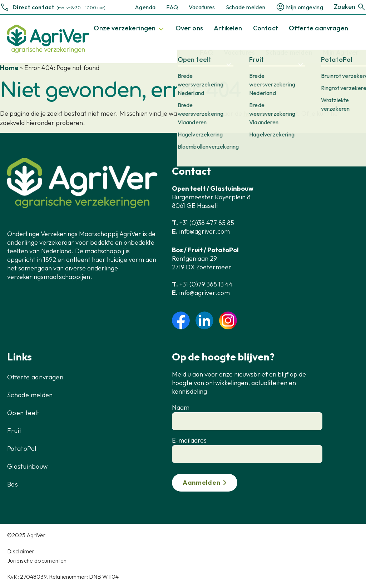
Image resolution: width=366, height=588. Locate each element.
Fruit (14, 431)
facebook (181, 320)
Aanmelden (201, 482)
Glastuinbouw (27, 466)
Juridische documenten (37, 560)
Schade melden (246, 7)
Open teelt (23, 413)
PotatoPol (22, 449)
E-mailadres (189, 440)
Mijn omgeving (305, 7)
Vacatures (202, 7)
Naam (181, 407)
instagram (228, 320)
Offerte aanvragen (35, 377)
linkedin (204, 320)
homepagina (263, 113)
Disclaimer (21, 551)
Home (9, 68)
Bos (13, 484)
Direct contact (33, 7)
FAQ (172, 7)
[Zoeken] (362, 7)
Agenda (145, 7)
